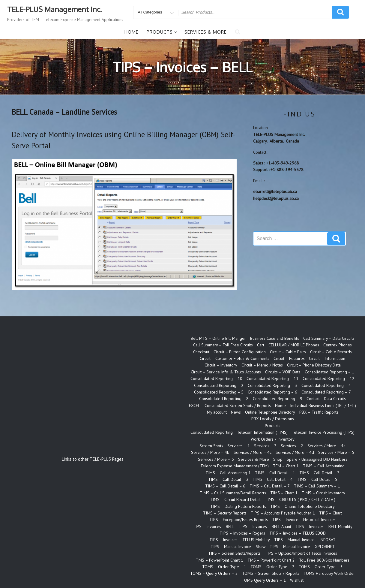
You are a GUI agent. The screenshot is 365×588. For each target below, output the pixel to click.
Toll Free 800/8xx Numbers (324, 560)
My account (217, 412)
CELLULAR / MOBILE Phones (294, 345)
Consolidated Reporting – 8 (224, 399)
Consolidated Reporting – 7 (326, 392)
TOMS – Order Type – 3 (321, 567)
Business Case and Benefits (275, 338)
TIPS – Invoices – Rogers (242, 533)
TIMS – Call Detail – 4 (273, 479)
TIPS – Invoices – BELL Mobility (324, 526)
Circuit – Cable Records (331, 352)
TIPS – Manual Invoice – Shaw (238, 547)
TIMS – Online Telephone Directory (302, 506)
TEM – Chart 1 (286, 466)
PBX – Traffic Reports (319, 412)
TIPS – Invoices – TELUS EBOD (298, 533)
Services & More (206, 32)
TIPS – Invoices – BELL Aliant (265, 526)
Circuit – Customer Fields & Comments (235, 358)
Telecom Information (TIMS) (262, 432)
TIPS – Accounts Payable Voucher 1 (283, 513)
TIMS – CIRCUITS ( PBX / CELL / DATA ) (300, 499)
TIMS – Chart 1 (284, 493)
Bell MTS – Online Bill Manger (218, 338)
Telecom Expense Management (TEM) (235, 466)
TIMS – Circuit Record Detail (235, 499)
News (236, 412)
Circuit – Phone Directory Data (314, 365)
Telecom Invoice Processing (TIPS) (323, 432)
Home (132, 32)
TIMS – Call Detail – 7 (270, 486)
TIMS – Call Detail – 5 (317, 479)
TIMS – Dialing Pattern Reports (238, 506)
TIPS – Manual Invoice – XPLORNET (302, 547)
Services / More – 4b (210, 452)
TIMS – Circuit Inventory (323, 493)
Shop (278, 459)
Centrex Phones (338, 345)
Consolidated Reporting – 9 (278, 399)
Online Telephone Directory (270, 412)
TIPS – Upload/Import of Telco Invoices (301, 553)
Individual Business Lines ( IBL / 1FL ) (323, 406)
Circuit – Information (327, 358)
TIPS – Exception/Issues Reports (239, 520)
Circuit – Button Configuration (240, 352)
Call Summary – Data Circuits (329, 338)
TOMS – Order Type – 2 (272, 567)
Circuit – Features (289, 358)
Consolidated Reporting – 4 (326, 385)
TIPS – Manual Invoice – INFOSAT (305, 540)
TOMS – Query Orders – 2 (214, 573)
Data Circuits (335, 399)
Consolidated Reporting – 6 (272, 392)
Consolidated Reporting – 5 (219, 392)
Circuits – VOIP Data (283, 372)
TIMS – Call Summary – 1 (317, 486)
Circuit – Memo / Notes (262, 365)
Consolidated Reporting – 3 (272, 385)
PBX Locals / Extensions (273, 419)
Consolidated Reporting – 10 (216, 378)
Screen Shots (211, 446)
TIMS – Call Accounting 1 (228, 473)
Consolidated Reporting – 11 (272, 378)
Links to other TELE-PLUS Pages (93, 459)
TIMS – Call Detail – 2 (319, 473)
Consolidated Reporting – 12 (329, 378)
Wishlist (297, 580)
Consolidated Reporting (212, 432)
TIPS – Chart (331, 513)
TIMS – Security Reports (225, 513)
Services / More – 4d (295, 452)
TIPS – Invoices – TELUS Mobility (240, 540)
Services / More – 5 (336, 452)
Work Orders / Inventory (273, 439)
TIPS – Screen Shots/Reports (234, 553)
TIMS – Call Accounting (324, 466)
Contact (313, 399)
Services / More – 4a (326, 446)
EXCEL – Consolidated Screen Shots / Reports (230, 406)
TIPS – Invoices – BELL (214, 526)
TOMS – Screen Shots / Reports (271, 573)
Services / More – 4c (253, 452)
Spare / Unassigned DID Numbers (317, 459)
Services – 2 (265, 446)
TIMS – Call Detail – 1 (275, 473)
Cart (261, 345)
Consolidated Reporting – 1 (329, 372)
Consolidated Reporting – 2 (219, 385)
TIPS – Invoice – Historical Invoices (304, 520)
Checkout (201, 352)
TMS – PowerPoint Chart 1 (220, 560)
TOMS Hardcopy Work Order (329, 573)
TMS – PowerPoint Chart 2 (271, 560)
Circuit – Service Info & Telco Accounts (226, 372)
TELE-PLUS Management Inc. (54, 9)
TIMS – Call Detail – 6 (225, 486)
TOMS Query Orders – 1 (264, 580)
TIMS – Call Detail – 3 (228, 479)
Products (162, 32)
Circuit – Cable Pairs (288, 352)
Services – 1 (239, 446)
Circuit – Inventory (221, 365)
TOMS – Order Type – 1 (224, 567)
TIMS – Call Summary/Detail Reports (233, 493)
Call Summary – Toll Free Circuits (223, 345)
